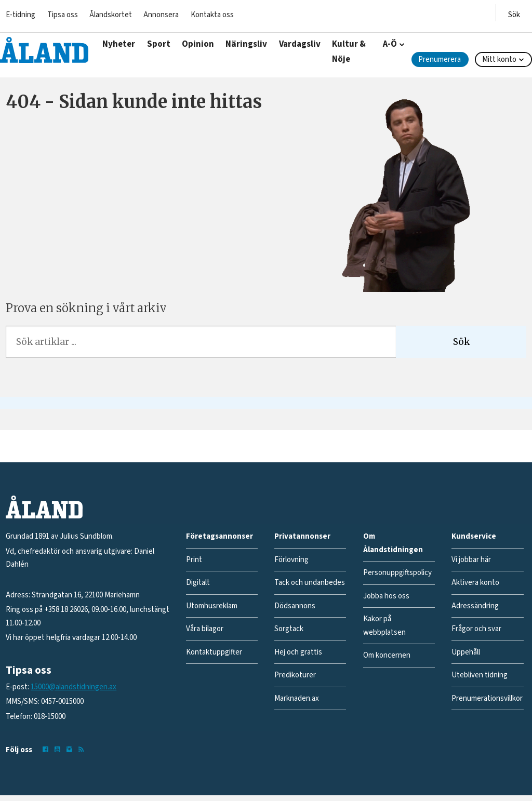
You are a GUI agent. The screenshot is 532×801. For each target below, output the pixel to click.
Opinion (198, 44)
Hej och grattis (298, 652)
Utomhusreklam (212, 606)
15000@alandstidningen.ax (74, 687)
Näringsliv (246, 44)
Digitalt (198, 583)
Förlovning (291, 560)
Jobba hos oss (386, 596)
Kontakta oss (212, 15)
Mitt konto (499, 59)
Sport (159, 44)
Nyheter (119, 44)
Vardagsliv (300, 44)
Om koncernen (387, 655)
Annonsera (161, 15)
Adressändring (475, 606)
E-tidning (21, 15)
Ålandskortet (111, 15)
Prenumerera (440, 59)
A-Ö (390, 44)
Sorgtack (289, 629)
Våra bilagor (205, 629)
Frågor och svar (476, 629)
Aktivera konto (475, 583)
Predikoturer (295, 675)
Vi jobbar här (471, 560)
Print (194, 560)
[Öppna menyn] (514, 13)
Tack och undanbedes (310, 583)
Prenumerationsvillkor (487, 698)
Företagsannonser (220, 536)
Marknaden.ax (297, 698)
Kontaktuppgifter (214, 652)
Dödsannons (295, 606)
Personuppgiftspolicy (397, 573)
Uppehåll (466, 652)
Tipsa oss (63, 15)
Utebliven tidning (480, 675)
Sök (461, 342)
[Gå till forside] (44, 50)
